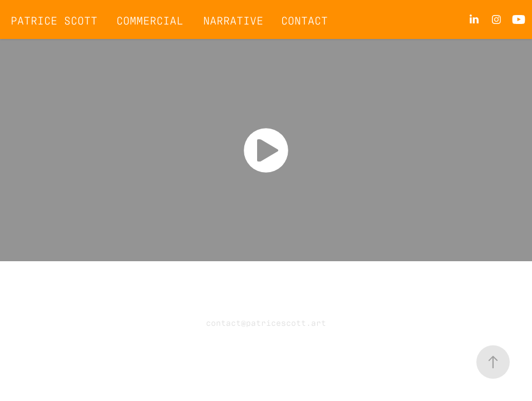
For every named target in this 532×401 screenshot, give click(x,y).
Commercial (150, 19)
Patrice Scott (54, 19)
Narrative (233, 19)
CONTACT (304, 19)
